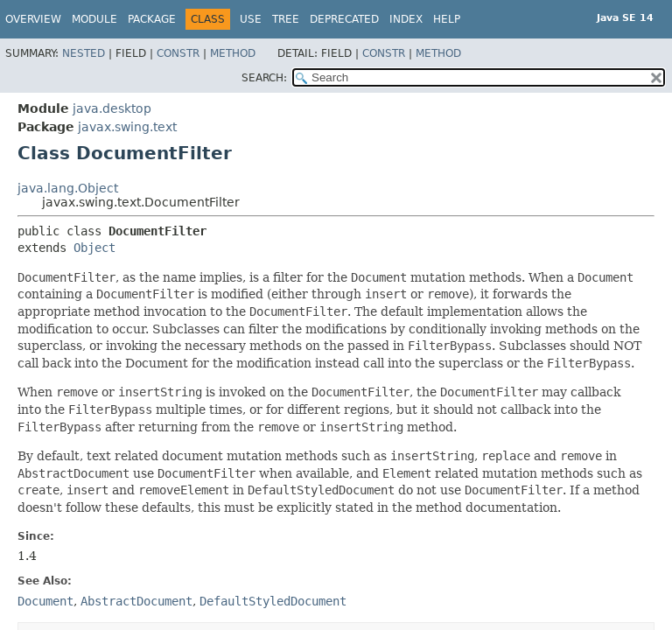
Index (406, 19)
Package (152, 19)
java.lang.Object (68, 188)
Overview (33, 19)
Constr (178, 53)
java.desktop (112, 108)
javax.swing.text (127, 127)
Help (447, 19)
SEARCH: (264, 78)
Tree (286, 19)
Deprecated (344, 19)
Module (94, 19)
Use (251, 19)
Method (233, 53)
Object (94, 248)
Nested (84, 53)
